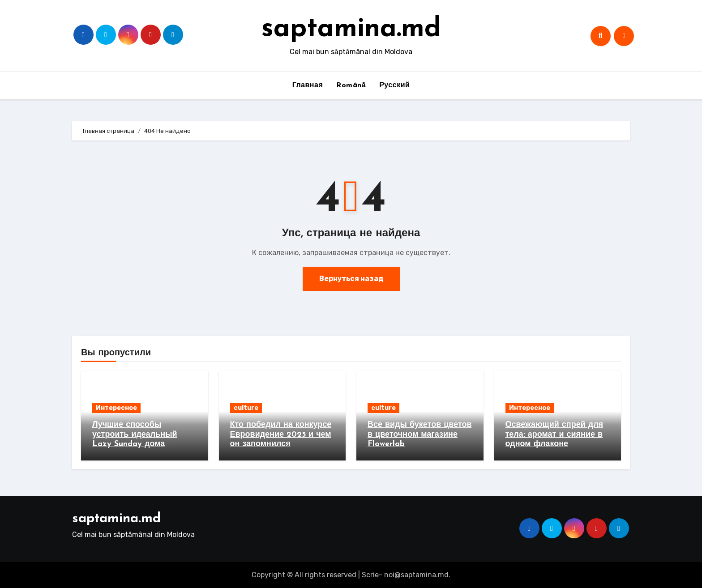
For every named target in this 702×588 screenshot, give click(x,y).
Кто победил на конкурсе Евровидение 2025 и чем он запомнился (281, 435)
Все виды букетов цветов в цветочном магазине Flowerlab (420, 435)
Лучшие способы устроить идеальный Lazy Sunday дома (135, 435)
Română (351, 85)
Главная (308, 85)
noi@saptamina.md (416, 575)
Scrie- (372, 575)
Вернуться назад (351, 279)
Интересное (116, 408)
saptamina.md (351, 30)
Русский (394, 85)
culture (246, 408)
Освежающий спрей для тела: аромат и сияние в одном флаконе (554, 435)
